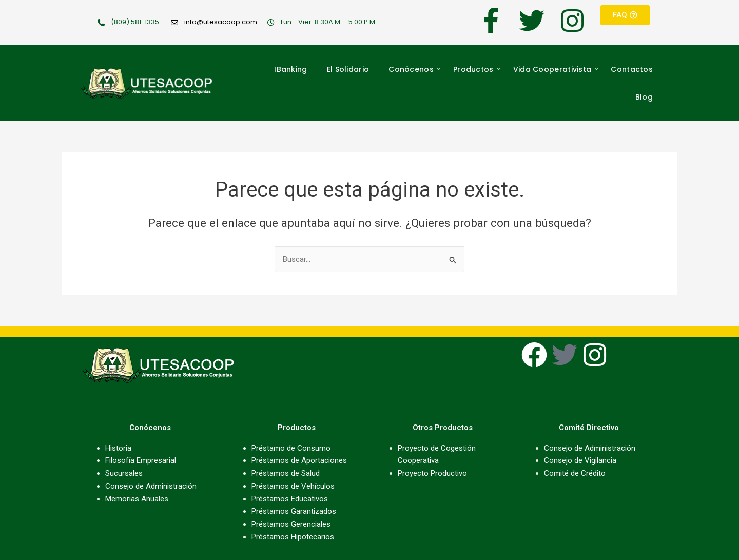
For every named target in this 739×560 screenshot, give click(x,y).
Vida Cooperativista (556, 69)
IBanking (290, 69)
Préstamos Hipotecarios (293, 537)
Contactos (632, 69)
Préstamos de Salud (286, 473)
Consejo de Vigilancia (580, 460)
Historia (118, 448)
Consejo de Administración (151, 486)
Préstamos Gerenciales (291, 524)
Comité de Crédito (575, 473)
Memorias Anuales (137, 499)
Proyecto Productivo (432, 473)
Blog (644, 97)
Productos (477, 69)
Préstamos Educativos (290, 499)
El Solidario (348, 69)
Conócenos (414, 69)
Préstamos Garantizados (294, 511)
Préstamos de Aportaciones (299, 460)
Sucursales (124, 473)
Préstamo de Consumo (291, 448)
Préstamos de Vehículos (293, 486)
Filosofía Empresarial (141, 460)
